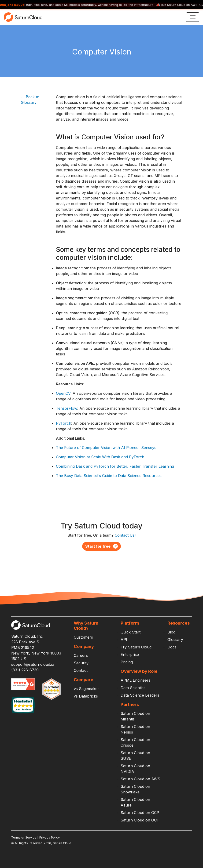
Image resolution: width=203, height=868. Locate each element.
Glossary (175, 640)
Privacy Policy (50, 837)
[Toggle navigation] (193, 17)
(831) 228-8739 (25, 670)
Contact (81, 670)
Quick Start (131, 632)
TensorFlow (67, 408)
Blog (171, 632)
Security (81, 663)
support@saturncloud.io (33, 664)
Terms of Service (24, 837)
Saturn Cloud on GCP (140, 813)
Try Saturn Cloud (136, 647)
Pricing (127, 662)
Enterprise (130, 655)
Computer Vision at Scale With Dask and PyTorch (100, 457)
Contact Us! (125, 535)
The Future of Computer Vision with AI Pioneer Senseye (106, 448)
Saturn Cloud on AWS (140, 779)
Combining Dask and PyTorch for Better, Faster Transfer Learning (115, 466)
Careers (81, 655)
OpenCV (63, 393)
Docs (172, 647)
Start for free (101, 546)
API (124, 640)
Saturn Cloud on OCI (139, 820)
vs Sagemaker (86, 689)
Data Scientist (133, 688)
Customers (83, 637)
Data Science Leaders (140, 695)
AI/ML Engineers (135, 680)
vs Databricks (86, 696)
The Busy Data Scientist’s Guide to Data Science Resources (109, 476)
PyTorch (64, 423)
